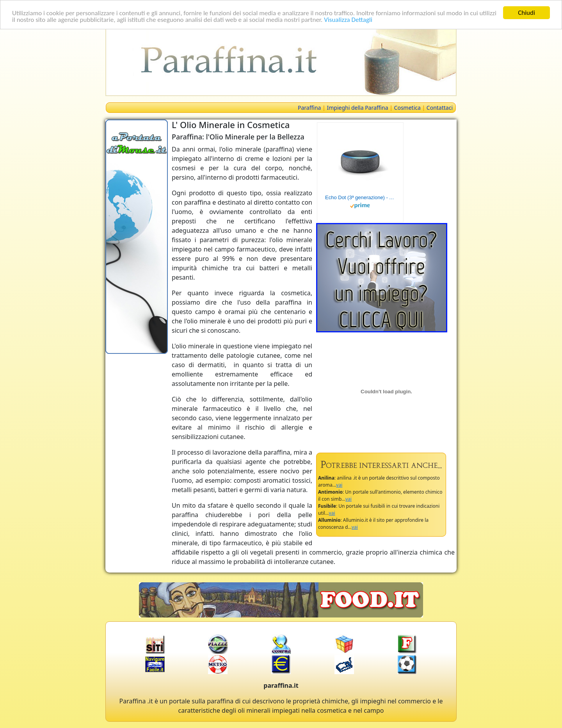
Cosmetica (407, 108)
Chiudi (526, 13)
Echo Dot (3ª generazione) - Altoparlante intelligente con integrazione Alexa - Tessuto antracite (360, 197)
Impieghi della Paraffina (357, 108)
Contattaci (440, 108)
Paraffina (309, 108)
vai (339, 485)
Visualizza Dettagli (348, 19)
